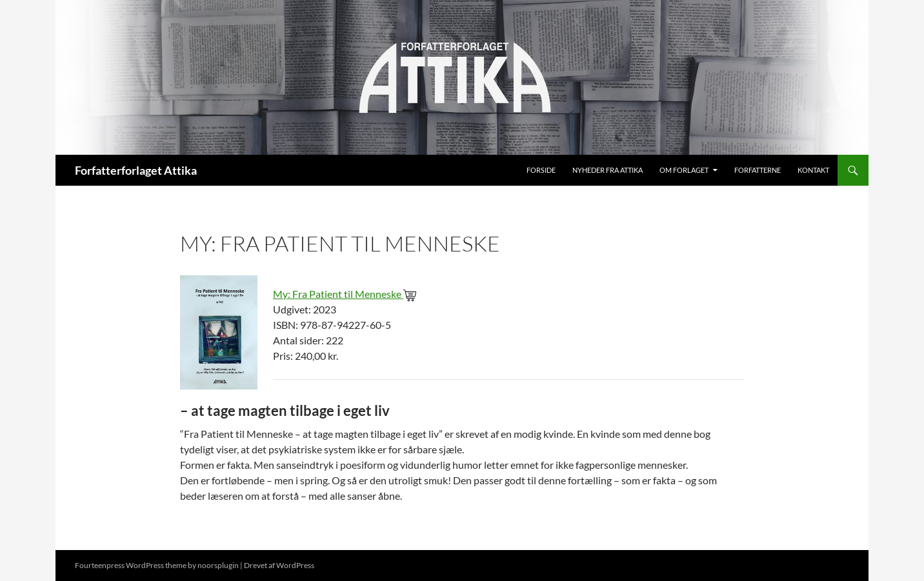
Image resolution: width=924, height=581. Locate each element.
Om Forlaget (684, 170)
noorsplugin (218, 565)
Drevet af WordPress (279, 565)
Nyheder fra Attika (608, 170)
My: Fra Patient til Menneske (345, 294)
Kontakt (813, 170)
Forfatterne (758, 170)
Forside (541, 170)
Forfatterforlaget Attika (136, 170)
